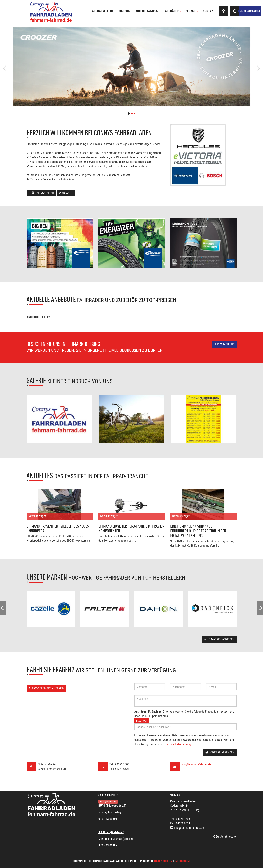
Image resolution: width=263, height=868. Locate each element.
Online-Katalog (147, 11)
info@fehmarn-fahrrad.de (196, 764)
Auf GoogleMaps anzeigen (46, 688)
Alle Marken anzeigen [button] (219, 639)
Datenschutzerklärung (178, 744)
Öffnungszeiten (41, 193)
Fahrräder (173, 11)
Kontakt (209, 11)
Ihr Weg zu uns (224, 344)
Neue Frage (142, 721)
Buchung (124, 11)
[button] (20, 67)
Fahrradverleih (102, 11)
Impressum (182, 861)
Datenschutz (163, 861)
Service (192, 11)
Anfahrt (66, 193)
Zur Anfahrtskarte (225, 837)
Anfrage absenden (220, 752)
